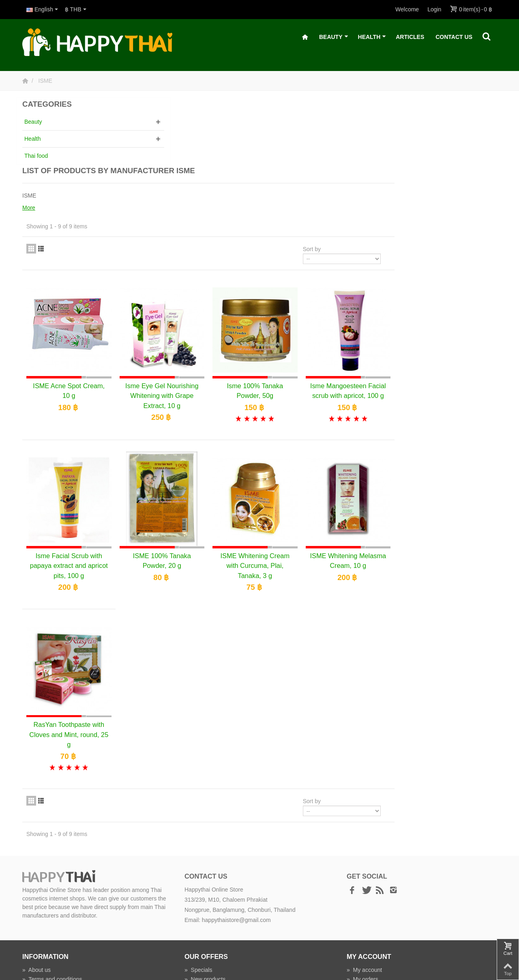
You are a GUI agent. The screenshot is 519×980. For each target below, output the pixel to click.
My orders (362, 904)
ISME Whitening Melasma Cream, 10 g (453, 490)
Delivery (36, 932)
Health (372, 37)
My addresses (368, 913)
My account (364, 894)
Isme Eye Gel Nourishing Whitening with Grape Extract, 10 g (276, 321)
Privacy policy (43, 913)
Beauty (334, 37)
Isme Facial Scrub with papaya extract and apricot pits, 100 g (188, 495)
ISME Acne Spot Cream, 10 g (188, 316)
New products (205, 904)
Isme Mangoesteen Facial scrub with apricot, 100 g (453, 321)
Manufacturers (206, 913)
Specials (198, 894)
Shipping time (43, 941)
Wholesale (201, 922)
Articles (410, 37)
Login (434, 9)
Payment (37, 922)
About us (36, 894)
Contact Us (454, 37)
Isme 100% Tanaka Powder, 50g (365, 316)
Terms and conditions (52, 904)
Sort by (414, 180)
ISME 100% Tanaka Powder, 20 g (276, 490)
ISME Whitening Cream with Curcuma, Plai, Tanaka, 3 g (365, 495)
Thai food (36, 156)
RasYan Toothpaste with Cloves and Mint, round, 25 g (188, 659)
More (150, 139)
